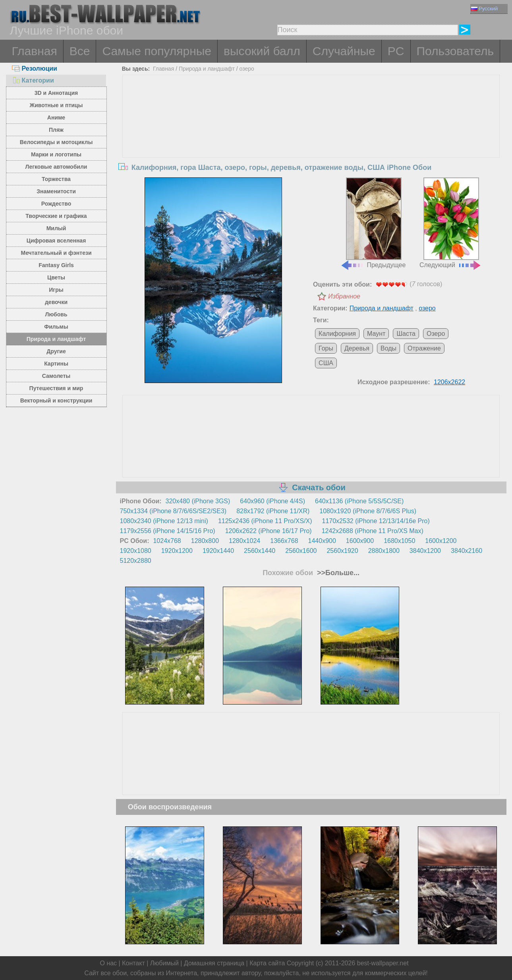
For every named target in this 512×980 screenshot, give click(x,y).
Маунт (376, 334)
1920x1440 (218, 551)
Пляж (56, 130)
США (326, 363)
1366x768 (284, 541)
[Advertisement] (311, 135)
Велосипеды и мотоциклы (56, 142)
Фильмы (56, 327)
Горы (326, 348)
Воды (388, 348)
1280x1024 (244, 541)
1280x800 (205, 541)
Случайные (344, 51)
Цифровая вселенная (56, 241)
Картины (56, 364)
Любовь (56, 314)
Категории (33, 80)
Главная (35, 51)
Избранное (344, 296)
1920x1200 (177, 551)
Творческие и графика (56, 216)
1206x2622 (449, 382)
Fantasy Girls (56, 265)
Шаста (406, 334)
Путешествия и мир (56, 388)
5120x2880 (136, 561)
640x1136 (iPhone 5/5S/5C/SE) (359, 501)
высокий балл (262, 51)
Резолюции (35, 68)
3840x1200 (425, 551)
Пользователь (455, 51)
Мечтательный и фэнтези (56, 253)
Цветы (56, 277)
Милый (56, 228)
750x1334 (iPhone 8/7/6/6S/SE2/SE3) (173, 511)
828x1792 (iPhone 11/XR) (273, 511)
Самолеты (56, 376)
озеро (247, 69)
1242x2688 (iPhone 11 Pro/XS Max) (373, 531)
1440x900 (322, 541)
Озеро (436, 334)
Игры (56, 290)
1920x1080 (136, 551)
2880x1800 (384, 551)
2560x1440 (260, 551)
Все (80, 51)
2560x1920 (342, 551)
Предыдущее (373, 223)
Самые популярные (157, 51)
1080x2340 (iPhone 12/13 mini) (164, 521)
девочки (56, 302)
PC (396, 51)
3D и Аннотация (56, 93)
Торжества (56, 179)
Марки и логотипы (56, 154)
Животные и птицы (56, 105)
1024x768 (167, 541)
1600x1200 (441, 541)
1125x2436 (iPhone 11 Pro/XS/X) (265, 521)
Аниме (56, 117)
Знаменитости (56, 191)
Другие (56, 351)
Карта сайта (267, 963)
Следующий (450, 223)
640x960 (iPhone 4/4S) (272, 501)
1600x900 (360, 541)
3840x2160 (467, 551)
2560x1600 (301, 551)
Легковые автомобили (56, 167)
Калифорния (337, 334)
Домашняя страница (214, 963)
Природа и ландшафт (56, 339)
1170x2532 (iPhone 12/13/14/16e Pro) (376, 521)
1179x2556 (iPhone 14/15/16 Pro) (168, 531)
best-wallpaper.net (383, 963)
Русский (484, 9)
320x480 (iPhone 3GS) (198, 501)
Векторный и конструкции (56, 400)
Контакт (133, 963)
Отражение (424, 348)
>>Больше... (337, 573)
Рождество (56, 204)
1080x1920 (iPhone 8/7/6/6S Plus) (368, 511)
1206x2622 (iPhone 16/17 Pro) (269, 531)
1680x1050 (399, 541)
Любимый (164, 963)
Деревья (357, 348)
